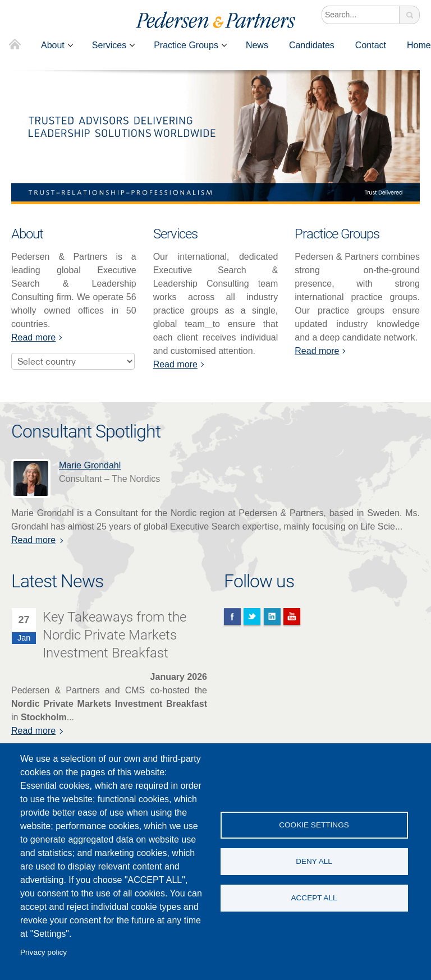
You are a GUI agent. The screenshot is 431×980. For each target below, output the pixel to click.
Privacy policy (43, 952)
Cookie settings (314, 825)
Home (15, 45)
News (257, 45)
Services (109, 45)
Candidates (312, 45)
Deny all (314, 861)
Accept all (314, 898)
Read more (33, 337)
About (53, 45)
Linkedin (272, 616)
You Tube (292, 616)
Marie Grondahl (92, 465)
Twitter (252, 616)
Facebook (232, 616)
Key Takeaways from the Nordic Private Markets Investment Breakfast (114, 635)
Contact (371, 45)
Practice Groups (186, 45)
